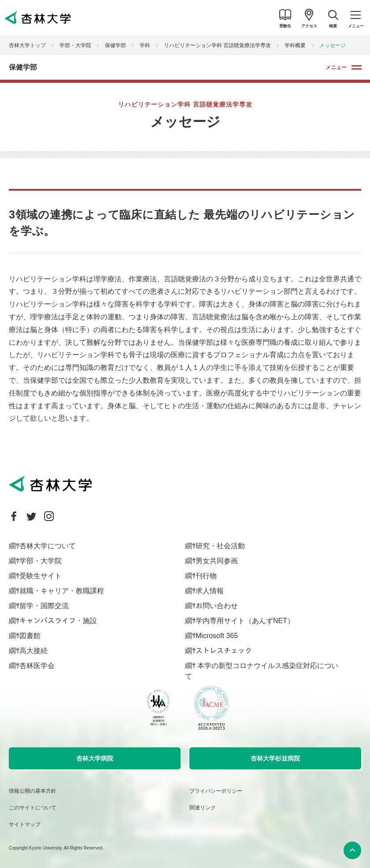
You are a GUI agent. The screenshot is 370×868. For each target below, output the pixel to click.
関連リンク (203, 808)
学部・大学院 (75, 45)
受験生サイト (41, 576)
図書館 (30, 636)
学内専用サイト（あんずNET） (245, 621)
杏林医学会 (37, 666)
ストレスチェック (224, 651)
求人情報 (210, 591)
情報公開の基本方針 (33, 791)
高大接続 (33, 651)
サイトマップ (25, 824)
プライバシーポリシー (216, 791)
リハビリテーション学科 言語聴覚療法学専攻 (217, 45)
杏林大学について (48, 546)
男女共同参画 (217, 561)
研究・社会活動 (220, 546)
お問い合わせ (217, 606)
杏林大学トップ (27, 45)
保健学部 (115, 45)
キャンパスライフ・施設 (58, 621)
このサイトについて (33, 808)
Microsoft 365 (217, 636)
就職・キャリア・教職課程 (62, 591)
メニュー (336, 67)
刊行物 (206, 576)
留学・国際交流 (44, 606)
